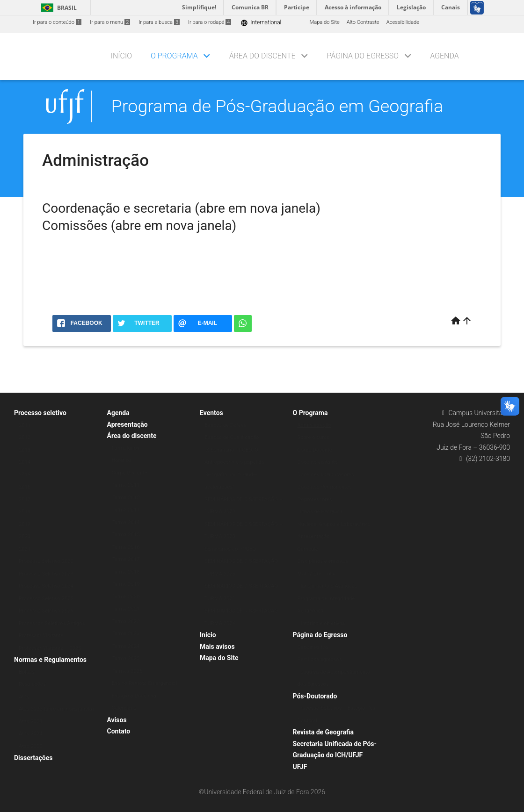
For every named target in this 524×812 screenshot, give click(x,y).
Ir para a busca (159, 22)
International (261, 23)
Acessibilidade (403, 22)
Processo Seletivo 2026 (46, 611)
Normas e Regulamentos (50, 660)
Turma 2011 (126, 485)
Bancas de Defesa (226, 425)
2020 (25, 536)
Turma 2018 (126, 572)
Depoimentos (313, 647)
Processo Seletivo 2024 (46, 586)
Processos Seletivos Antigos (52, 623)
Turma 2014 (126, 522)
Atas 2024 (31, 734)
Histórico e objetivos (321, 623)
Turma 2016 (126, 547)
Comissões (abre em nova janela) (139, 226)
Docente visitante (318, 462)
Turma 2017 (126, 559)
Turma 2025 (126, 658)
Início (121, 56)
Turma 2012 (126, 498)
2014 (25, 462)
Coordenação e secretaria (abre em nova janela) (181, 208)
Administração (314, 425)
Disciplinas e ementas (323, 561)
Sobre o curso (314, 437)
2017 (25, 499)
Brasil (57, 8)
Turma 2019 (126, 584)
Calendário (124, 708)
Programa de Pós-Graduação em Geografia (277, 106)
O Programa (174, 56)
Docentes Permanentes (325, 487)
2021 (25, 549)
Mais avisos (217, 647)
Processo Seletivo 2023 (46, 574)
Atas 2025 (31, 746)
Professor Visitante (41, 636)
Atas (24, 697)
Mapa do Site (324, 22)
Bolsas (27, 672)
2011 (25, 425)
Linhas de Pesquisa (320, 512)
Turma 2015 (126, 535)
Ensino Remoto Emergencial (145, 683)
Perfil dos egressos (320, 659)
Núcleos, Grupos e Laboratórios (334, 524)
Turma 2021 (126, 609)
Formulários (126, 448)
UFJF (300, 767)
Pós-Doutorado (315, 696)
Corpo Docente (315, 450)
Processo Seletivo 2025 (46, 599)
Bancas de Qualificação (232, 437)
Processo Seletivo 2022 (46, 561)
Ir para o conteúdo (57, 22)
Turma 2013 (126, 510)
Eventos (211, 413)
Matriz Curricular (317, 574)
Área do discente (262, 56)
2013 (25, 450)
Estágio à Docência (134, 696)
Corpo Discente (130, 473)
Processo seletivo (40, 413)
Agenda (444, 56)
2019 (25, 524)
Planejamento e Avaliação (327, 586)
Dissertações (33, 758)
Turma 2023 (126, 634)
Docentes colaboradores (326, 475)
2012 (25, 437)
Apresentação (127, 424)
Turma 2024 (126, 646)
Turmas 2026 (127, 671)
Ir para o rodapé (210, 22)
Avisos (117, 720)
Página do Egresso (363, 56)
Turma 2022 (126, 622)
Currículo (308, 549)
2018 (25, 512)
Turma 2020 (126, 597)
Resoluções (32, 684)
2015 (25, 475)
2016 (25, 487)
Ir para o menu (110, 22)
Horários (122, 460)
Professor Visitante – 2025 (50, 648)
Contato (119, 731)
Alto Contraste (363, 22)
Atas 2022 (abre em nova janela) (56, 709)
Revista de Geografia (323, 732)
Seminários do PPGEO (230, 549)
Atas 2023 (31, 722)
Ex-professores (315, 499)
